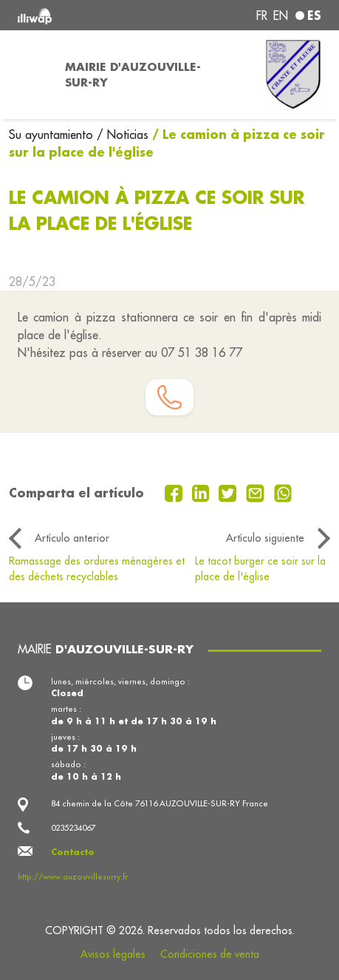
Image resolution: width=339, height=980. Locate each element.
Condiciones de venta (210, 954)
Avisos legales (113, 954)
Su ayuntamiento (53, 135)
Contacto (73, 852)
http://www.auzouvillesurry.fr (73, 877)
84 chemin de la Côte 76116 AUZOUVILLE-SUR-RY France (160, 803)
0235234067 (73, 828)
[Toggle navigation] (28, 75)
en (281, 16)
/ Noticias (123, 135)
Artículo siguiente (265, 538)
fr (262, 16)
